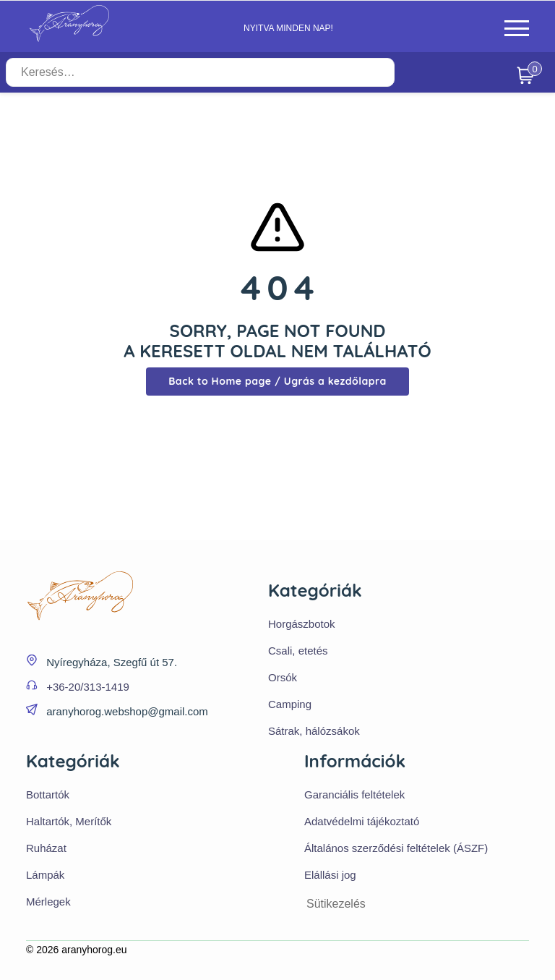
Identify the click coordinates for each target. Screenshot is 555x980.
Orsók (283, 677)
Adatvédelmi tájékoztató (362, 821)
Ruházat (46, 848)
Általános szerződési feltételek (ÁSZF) (396, 848)
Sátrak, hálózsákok (314, 731)
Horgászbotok (302, 624)
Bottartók (48, 794)
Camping (290, 704)
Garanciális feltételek (354, 794)
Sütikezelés (336, 904)
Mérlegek (48, 902)
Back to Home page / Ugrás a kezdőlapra (277, 381)
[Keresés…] (200, 72)
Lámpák (45, 875)
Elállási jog (330, 875)
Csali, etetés (298, 651)
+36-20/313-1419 (88, 687)
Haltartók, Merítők (69, 821)
